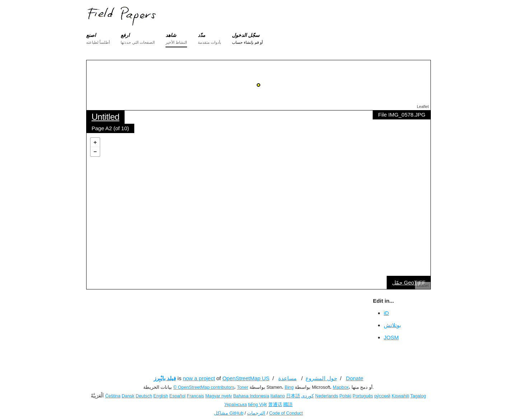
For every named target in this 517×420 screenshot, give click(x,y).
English (161, 396)
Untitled (105, 117)
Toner (243, 387)
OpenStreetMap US (246, 378)
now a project (199, 378)
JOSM (391, 337)
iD (386, 313)
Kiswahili (400, 396)
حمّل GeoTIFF (409, 282)
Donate (355, 378)
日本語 (293, 396)
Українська (236, 405)
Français (195, 396)
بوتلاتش (392, 325)
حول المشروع (321, 378)
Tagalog (418, 396)
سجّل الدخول (246, 35)
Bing (289, 387)
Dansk (128, 396)
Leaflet (423, 107)
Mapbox (341, 387)
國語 (288, 405)
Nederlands (327, 396)
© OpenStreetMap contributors (204, 387)
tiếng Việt (257, 405)
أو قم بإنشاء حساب (247, 42)
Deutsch (144, 396)
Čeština (113, 396)
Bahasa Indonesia (251, 396)
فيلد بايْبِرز (165, 378)
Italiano (278, 396)
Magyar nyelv (219, 396)
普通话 (275, 405)
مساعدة (287, 378)
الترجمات (256, 413)
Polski (345, 396)
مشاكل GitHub (229, 413)
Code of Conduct (286, 413)
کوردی (308, 396)
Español (178, 396)
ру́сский (383, 396)
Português (363, 396)
